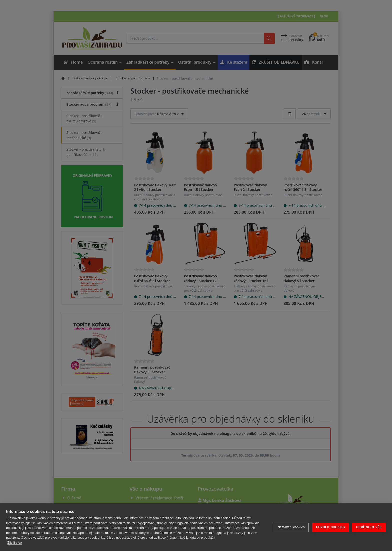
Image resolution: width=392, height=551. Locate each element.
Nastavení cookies (291, 527)
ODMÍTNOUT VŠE (369, 527)
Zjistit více (15, 542)
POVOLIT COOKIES (330, 527)
